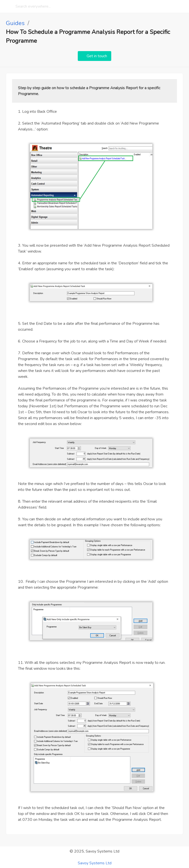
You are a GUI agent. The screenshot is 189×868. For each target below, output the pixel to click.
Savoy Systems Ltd (95, 863)
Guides (15, 23)
